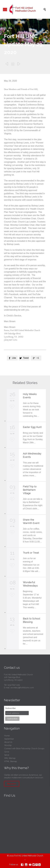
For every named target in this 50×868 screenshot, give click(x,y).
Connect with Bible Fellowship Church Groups (24, 749)
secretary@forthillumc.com (22, 688)
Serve (7, 755)
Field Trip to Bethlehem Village (30, 490)
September (9, 739)
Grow (7, 752)
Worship (8, 745)
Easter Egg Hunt (32, 427)
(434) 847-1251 (14, 685)
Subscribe (10, 708)
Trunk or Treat (31, 553)
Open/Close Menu (5, 9)
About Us (8, 742)
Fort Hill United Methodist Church (29, 856)
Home (7, 736)
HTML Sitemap (11, 761)
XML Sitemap (10, 758)
